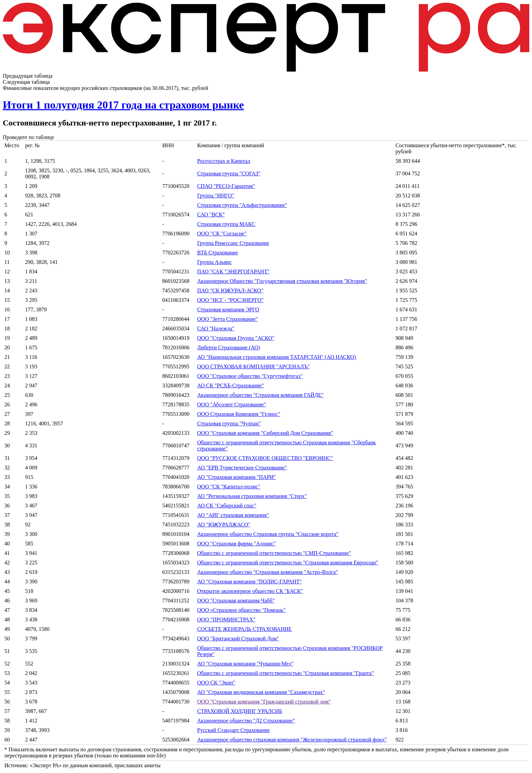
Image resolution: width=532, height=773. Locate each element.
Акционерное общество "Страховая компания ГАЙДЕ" (260, 395)
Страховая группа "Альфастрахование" (242, 205)
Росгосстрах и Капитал (224, 161)
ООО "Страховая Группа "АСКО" (236, 338)
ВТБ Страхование (217, 253)
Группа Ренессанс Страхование (233, 243)
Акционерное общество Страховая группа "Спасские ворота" (268, 534)
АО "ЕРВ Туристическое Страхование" (242, 468)
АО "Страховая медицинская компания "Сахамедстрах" (261, 692)
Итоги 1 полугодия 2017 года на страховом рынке (123, 105)
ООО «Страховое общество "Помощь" (241, 610)
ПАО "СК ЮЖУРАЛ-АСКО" (230, 291)
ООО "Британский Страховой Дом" (238, 639)
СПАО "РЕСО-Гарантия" (226, 186)
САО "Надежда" (216, 328)
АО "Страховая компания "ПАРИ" (236, 477)
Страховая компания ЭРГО (228, 310)
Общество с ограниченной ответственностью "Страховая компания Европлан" (288, 563)
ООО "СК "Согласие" (222, 234)
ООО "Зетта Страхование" (227, 319)
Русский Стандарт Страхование (233, 730)
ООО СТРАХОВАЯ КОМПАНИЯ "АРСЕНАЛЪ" (253, 366)
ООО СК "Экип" (216, 683)
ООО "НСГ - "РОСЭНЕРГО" (230, 300)
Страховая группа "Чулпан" (229, 423)
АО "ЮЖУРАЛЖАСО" (224, 525)
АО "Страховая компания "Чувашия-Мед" (245, 664)
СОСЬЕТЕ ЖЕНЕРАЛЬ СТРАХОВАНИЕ (244, 629)
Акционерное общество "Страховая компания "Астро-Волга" (268, 572)
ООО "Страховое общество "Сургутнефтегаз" (250, 376)
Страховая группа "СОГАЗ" (229, 173)
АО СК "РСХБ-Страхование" (231, 385)
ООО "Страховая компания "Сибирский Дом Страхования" (265, 433)
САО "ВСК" (211, 215)
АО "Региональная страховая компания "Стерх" (252, 496)
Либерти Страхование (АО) (229, 347)
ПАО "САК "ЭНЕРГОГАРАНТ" (233, 272)
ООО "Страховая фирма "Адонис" (236, 544)
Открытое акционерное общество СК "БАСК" (250, 591)
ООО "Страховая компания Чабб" (236, 601)
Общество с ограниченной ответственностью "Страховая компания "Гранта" (286, 673)
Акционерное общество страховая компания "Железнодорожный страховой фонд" (292, 740)
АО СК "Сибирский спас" (227, 506)
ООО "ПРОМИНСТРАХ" (226, 620)
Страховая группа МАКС (226, 224)
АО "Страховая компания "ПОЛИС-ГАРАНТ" (249, 582)
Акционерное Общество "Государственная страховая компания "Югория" (282, 281)
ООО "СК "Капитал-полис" (229, 487)
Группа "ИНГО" (216, 196)
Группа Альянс (214, 262)
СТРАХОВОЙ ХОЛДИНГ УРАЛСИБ (240, 711)
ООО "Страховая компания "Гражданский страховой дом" (264, 702)
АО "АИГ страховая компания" (233, 515)
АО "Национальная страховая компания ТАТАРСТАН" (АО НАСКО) (277, 357)
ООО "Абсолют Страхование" (232, 404)
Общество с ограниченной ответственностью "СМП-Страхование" (274, 553)
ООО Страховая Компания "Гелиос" (239, 414)
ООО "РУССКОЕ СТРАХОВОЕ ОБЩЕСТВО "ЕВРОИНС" (265, 458)
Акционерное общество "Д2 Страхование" (246, 721)
